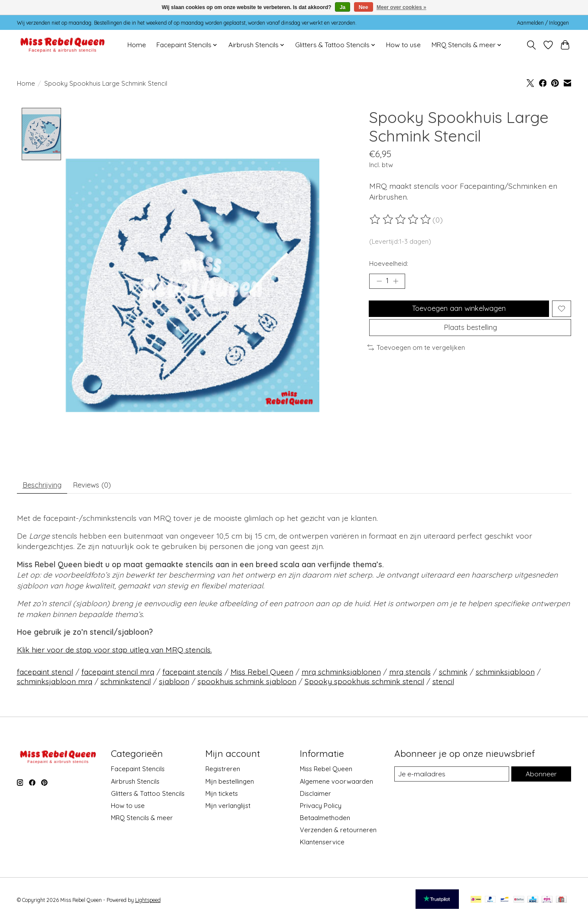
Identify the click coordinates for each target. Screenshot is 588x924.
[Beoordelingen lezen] (401, 220)
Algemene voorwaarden (336, 784)
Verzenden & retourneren (338, 833)
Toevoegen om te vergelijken (416, 356)
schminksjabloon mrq (55, 684)
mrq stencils (410, 675)
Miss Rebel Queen (262, 675)
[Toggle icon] (531, 45)
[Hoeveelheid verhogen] (398, 282)
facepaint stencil (45, 675)
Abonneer (541, 777)
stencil (443, 684)
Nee (364, 7)
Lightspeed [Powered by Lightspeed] (148, 903)
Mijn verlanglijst (228, 809)
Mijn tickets (222, 796)
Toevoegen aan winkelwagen (457, 312)
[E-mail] (451, 777)
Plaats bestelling (470, 334)
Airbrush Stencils (135, 784)
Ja (343, 7)
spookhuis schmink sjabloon (247, 684)
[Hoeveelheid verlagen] (379, 282)
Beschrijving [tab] (45, 486)
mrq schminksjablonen (341, 675)
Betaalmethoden (325, 821)
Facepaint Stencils (138, 772)
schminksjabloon (505, 675)
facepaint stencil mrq (118, 675)
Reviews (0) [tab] (101, 486)
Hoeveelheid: (389, 263)
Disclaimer (315, 796)
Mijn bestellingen (230, 784)
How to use (403, 45)
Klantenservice (322, 845)
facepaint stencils (192, 675)
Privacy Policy (321, 809)
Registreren (223, 772)
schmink (453, 675)
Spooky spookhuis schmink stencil (364, 684)
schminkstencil (126, 684)
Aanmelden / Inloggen (543, 23)
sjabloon (174, 684)
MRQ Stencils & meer (142, 821)
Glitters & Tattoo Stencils (148, 796)
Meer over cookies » (401, 7)
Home (137, 45)
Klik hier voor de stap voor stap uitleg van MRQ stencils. (114, 653)
